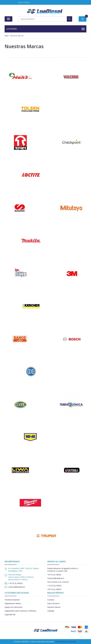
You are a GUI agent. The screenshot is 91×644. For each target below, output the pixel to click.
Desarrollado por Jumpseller (66, 642)
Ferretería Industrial (12, 600)
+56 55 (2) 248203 (54, 589)
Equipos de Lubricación (13, 607)
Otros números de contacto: (58, 582)
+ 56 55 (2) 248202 (15, 583)
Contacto (51, 600)
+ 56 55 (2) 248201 (55, 586)
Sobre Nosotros (53, 603)
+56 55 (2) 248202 (54, 575)
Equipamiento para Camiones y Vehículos (20, 611)
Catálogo (51, 611)
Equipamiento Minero (13, 603)
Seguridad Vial (10, 614)
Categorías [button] (45, 29)
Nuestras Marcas (54, 607)
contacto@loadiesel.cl (17, 587)
